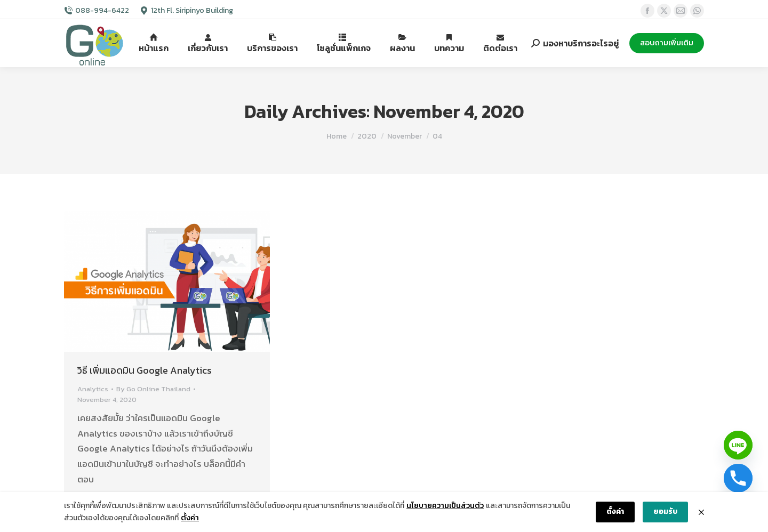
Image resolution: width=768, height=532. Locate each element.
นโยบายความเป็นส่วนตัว (445, 506)
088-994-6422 (102, 11)
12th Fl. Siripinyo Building (192, 11)
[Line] (738, 445)
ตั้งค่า (190, 518)
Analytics (93, 389)
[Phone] (738, 478)
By (153, 389)
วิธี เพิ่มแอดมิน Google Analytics (145, 370)
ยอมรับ (665, 511)
